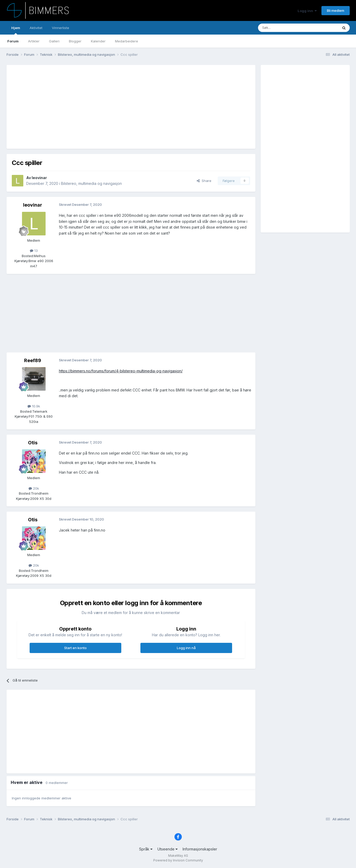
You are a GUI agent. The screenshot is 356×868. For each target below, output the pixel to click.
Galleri (54, 41)
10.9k (34, 406)
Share (204, 181)
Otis (33, 443)
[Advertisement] (107, 107)
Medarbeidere (127, 41)
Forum (13, 41)
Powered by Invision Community (178, 860)
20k (34, 488)
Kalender (98, 41)
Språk (146, 849)
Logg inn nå (186, 648)
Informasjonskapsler (200, 849)
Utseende (168, 849)
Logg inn (307, 11)
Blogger (75, 41)
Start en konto (75, 648)
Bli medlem (336, 10)
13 (34, 251)
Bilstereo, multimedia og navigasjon (91, 183)
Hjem (16, 30)
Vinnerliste (61, 28)
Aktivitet (36, 28)
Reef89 (33, 360)
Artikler (34, 41)
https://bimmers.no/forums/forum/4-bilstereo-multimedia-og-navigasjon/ (121, 371)
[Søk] (283, 28)
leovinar (39, 178)
